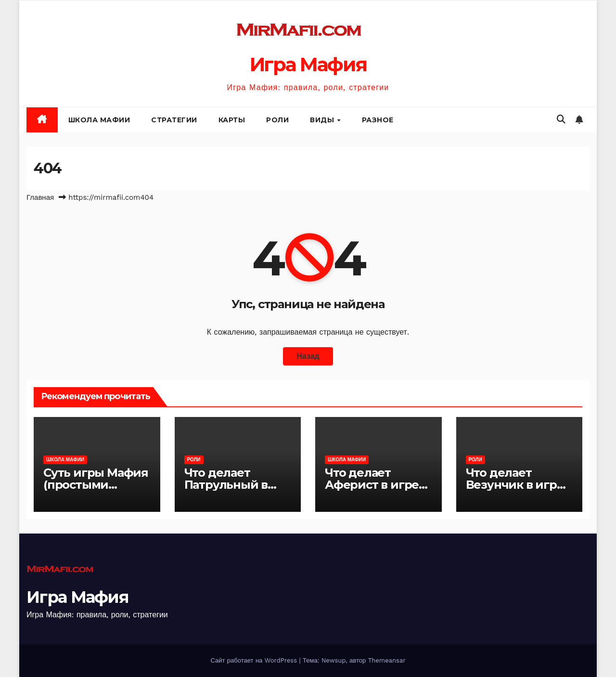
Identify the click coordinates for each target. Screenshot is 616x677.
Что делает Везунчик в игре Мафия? (515, 485)
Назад (308, 356)
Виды (323, 120)
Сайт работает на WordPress (255, 660)
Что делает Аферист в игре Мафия (372, 485)
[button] (561, 119)
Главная (40, 197)
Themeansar (387, 660)
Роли (277, 120)
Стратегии (174, 120)
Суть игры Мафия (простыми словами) (96, 485)
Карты (232, 120)
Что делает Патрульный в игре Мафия (226, 485)
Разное (378, 120)
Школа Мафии (99, 120)
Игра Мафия (308, 64)
